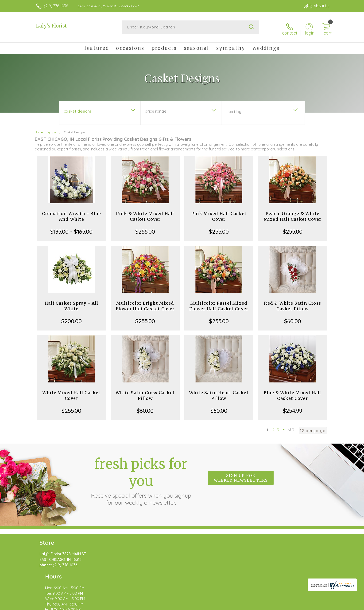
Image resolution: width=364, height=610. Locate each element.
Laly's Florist (51, 26)
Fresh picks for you (141, 477)
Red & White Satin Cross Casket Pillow (292, 303)
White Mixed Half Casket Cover (72, 392)
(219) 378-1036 (56, 6)
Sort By (234, 108)
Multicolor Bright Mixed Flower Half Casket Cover (145, 303)
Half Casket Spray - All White (72, 303)
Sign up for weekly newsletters (241, 475)
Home (39, 129)
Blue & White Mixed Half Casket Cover (293, 392)
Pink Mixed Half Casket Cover (219, 213)
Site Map (317, 605)
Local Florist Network (288, 605)
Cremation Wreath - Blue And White (72, 213)
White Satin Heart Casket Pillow (219, 392)
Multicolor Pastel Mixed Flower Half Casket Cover (219, 303)
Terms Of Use (227, 605)
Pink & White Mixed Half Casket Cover (145, 213)
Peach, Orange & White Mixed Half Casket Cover (293, 213)
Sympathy (53, 129)
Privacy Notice (254, 605)
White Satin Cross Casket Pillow (145, 392)
